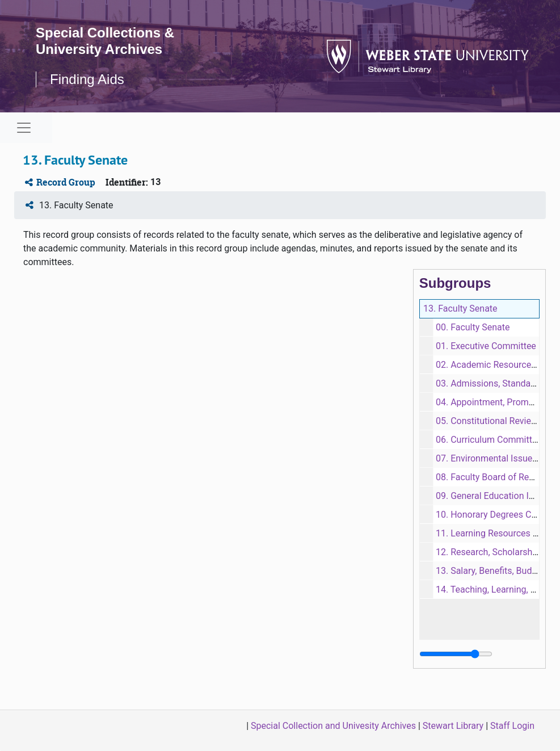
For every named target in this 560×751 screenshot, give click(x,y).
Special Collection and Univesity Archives (333, 726)
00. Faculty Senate (473, 327)
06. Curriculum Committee (489, 440)
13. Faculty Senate (460, 309)
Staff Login (512, 726)
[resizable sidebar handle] (456, 654)
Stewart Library (453, 726)
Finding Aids (87, 79)
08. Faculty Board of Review (491, 477)
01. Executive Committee (486, 346)
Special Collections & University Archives (105, 41)
